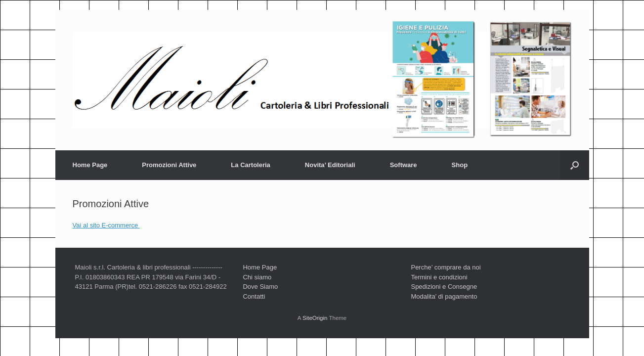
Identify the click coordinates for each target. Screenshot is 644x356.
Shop (460, 165)
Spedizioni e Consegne (444, 287)
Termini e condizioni (439, 277)
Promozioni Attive (169, 165)
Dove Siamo (260, 287)
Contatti (254, 296)
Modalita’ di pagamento (444, 296)
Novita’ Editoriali (330, 165)
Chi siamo (257, 277)
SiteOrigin (315, 318)
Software (404, 165)
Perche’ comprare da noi (446, 267)
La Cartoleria (250, 165)
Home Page (90, 165)
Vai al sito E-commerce (106, 225)
